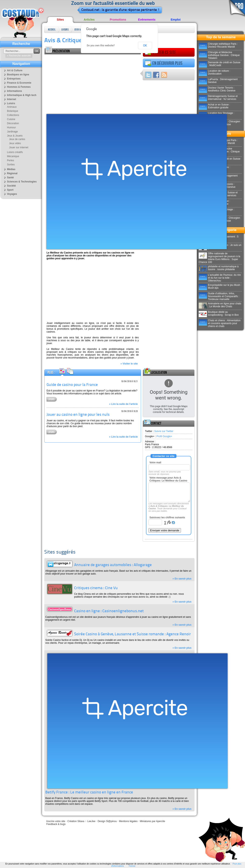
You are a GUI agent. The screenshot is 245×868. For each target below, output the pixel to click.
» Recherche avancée (19, 56)
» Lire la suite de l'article (123, 404)
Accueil (52, 30)
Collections (13, 115)
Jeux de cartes (17, 139)
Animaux (12, 107)
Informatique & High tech (22, 95)
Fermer (132, 866)
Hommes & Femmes (19, 87)
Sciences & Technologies (22, 182)
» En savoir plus (182, 579)
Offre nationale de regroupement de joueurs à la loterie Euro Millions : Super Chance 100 (219, 258)
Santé (10, 178)
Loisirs (65, 30)
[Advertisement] (82, 83)
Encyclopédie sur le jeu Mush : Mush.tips (220, 286)
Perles (10, 160)
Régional (12, 173)
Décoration (13, 123)
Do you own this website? (101, 46)
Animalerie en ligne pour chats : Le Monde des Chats (220, 305)
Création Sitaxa (76, 821)
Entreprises (14, 79)
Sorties (11, 165)
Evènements (147, 20)
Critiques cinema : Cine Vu (96, 588)
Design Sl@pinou (107, 821)
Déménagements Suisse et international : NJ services (218, 98)
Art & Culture (15, 70)
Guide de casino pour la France (72, 385)
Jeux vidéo (15, 143)
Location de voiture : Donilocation (214, 72)
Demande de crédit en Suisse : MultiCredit (219, 64)
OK (145, 46)
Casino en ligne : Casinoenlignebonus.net (109, 611)
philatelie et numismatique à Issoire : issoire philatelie (219, 268)
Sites (60, 20)
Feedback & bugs (56, 824)
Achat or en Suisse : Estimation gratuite (214, 106)
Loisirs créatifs (15, 152)
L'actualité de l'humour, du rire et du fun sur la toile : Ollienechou (220, 278)
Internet (12, 99)
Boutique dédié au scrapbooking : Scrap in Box (219, 313)
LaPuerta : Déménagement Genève (218, 81)
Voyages (12, 194)
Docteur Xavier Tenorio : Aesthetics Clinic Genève (217, 89)
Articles (89, 20)
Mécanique (13, 156)
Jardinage (12, 132)
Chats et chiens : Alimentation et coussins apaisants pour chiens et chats (220, 323)
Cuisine (11, 119)
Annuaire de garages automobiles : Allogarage (113, 565)
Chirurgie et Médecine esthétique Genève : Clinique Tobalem (219, 55)
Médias (11, 169)
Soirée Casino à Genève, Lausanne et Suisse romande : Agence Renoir (132, 634)
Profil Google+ (164, 436)
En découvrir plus (164, 63)
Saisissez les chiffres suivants (167, 518)
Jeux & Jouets (78, 30)
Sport (10, 190)
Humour (11, 127)
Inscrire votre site (56, 821)
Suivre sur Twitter (164, 431)
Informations (15, 91)
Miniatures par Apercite (152, 821)
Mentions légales (128, 821)
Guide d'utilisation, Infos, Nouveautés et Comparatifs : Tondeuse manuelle (219, 296)
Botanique (13, 111)
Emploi (176, 20)
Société (11, 186)
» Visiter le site (129, 364)
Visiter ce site (160, 53)
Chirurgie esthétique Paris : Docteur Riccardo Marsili (218, 45)
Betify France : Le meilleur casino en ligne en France (89, 793)
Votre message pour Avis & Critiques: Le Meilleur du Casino (168, 479)
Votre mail (155, 463)
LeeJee (91, 821)
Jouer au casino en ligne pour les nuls (78, 415)
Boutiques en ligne (18, 75)
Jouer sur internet (19, 147)
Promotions (118, 20)
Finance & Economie (19, 83)
